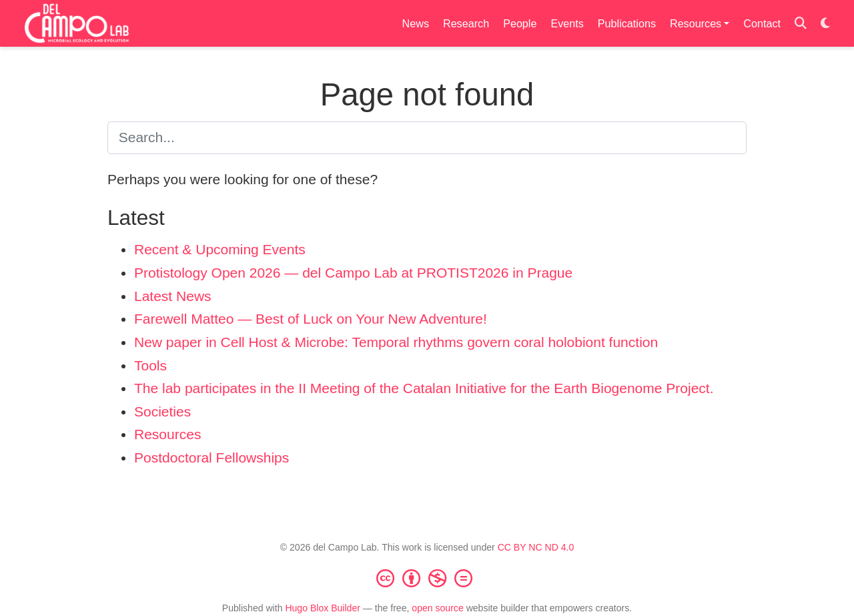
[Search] (801, 24)
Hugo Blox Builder (323, 608)
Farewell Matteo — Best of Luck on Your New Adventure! (311, 319)
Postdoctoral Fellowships (211, 457)
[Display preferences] (825, 24)
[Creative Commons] (427, 578)
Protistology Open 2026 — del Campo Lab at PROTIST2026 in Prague (353, 273)
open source (437, 608)
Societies (162, 411)
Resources (167, 434)
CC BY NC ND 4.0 (536, 547)
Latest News (173, 296)
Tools (150, 365)
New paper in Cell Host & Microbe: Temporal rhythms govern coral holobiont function (396, 342)
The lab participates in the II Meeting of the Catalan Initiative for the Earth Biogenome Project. (424, 388)
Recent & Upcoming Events (220, 249)
